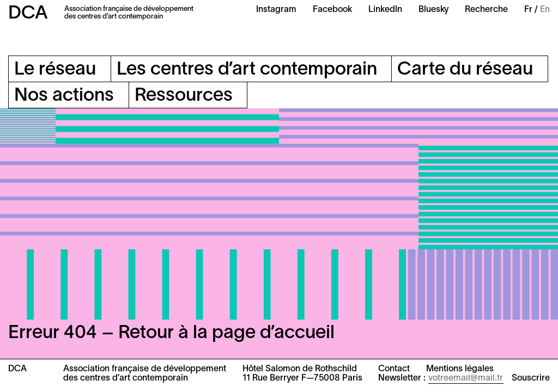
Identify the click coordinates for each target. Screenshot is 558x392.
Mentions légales (460, 369)
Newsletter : (402, 378)
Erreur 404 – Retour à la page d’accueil (171, 333)
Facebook (332, 10)
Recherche (486, 10)
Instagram (276, 10)
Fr (528, 10)
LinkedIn (385, 10)
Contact (394, 369)
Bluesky (433, 10)
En (545, 10)
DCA (28, 14)
